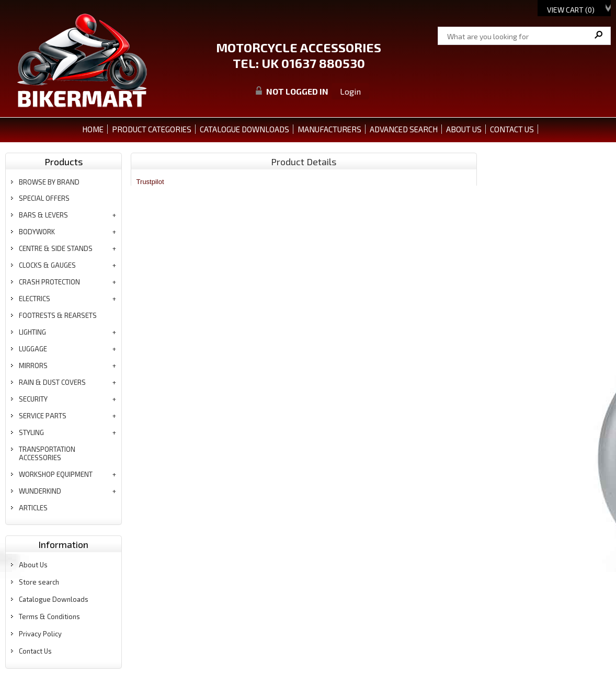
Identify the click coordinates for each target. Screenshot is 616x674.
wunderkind (40, 491)
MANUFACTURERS (329, 129)
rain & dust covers (52, 382)
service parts (43, 416)
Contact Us (35, 651)
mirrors (33, 365)
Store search (39, 582)
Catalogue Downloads (54, 599)
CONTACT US (512, 129)
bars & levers (43, 215)
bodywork (37, 232)
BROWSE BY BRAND (49, 182)
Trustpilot (150, 182)
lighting (32, 332)
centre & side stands (56, 248)
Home (93, 129)
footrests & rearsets (58, 315)
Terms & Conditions (49, 616)
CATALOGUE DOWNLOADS (244, 129)
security (33, 399)
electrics (35, 299)
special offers (44, 198)
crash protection (49, 282)
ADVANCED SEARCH (404, 129)
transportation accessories (47, 453)
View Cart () (571, 10)
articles (33, 508)
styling (31, 432)
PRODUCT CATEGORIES (152, 129)
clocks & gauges (47, 265)
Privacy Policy (40, 634)
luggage (33, 349)
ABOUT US (464, 129)
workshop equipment (56, 474)
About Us (33, 565)
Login (350, 91)
